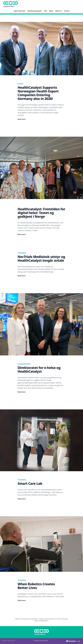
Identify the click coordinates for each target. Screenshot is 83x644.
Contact (67, 11)
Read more (22, 119)
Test (46, 11)
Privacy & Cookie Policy (41, 641)
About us (58, 11)
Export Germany (19, 11)
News (51, 11)
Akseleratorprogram (35, 11)
